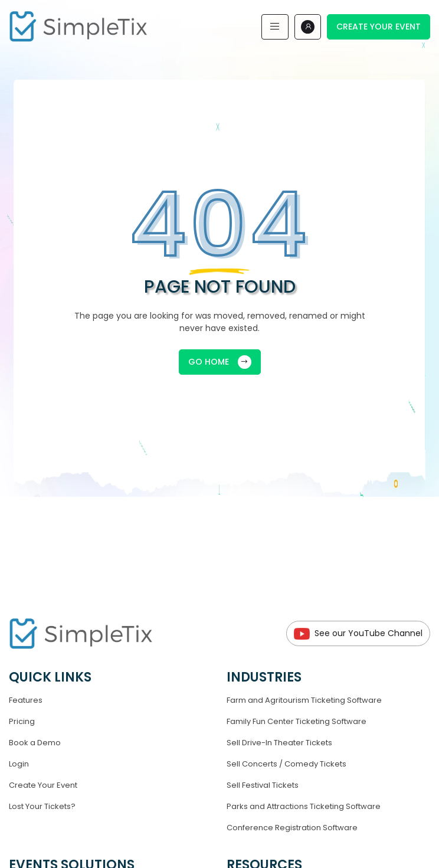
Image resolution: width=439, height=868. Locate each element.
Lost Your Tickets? (42, 806)
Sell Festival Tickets (263, 785)
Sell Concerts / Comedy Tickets (286, 764)
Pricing (22, 721)
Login (19, 764)
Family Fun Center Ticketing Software (297, 721)
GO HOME (220, 362)
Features (26, 700)
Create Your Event (379, 27)
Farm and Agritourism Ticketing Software (304, 700)
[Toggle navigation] (275, 27)
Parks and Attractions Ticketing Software (304, 806)
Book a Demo (35, 743)
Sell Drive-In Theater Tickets (279, 743)
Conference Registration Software (292, 828)
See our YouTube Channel (358, 633)
